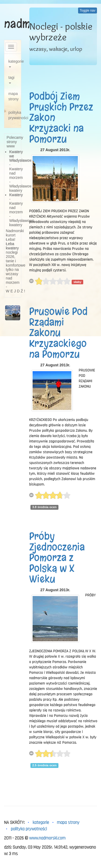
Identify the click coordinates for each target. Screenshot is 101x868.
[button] (6, 313)
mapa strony (13, 96)
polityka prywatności (15, 115)
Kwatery (16, 195)
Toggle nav (88, 10)
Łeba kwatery (12, 246)
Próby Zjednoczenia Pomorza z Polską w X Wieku (57, 558)
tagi (11, 79)
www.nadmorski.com (47, 838)
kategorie (15, 63)
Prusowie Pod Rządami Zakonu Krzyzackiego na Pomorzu (58, 333)
